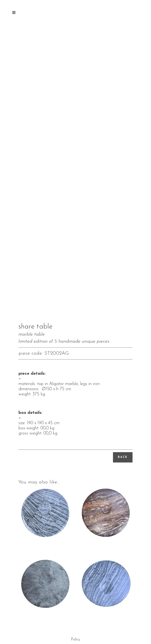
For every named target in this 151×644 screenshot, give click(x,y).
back (123, 457)
